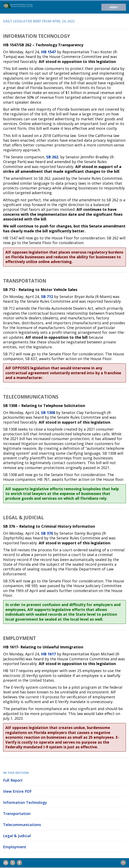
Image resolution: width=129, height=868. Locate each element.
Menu (114, 7)
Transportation (17, 814)
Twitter (13, 863)
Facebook (19, 863)
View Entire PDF (17, 791)
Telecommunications (22, 825)
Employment (15, 847)
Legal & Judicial (17, 836)
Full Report (13, 780)
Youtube (6, 863)
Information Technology (25, 802)
